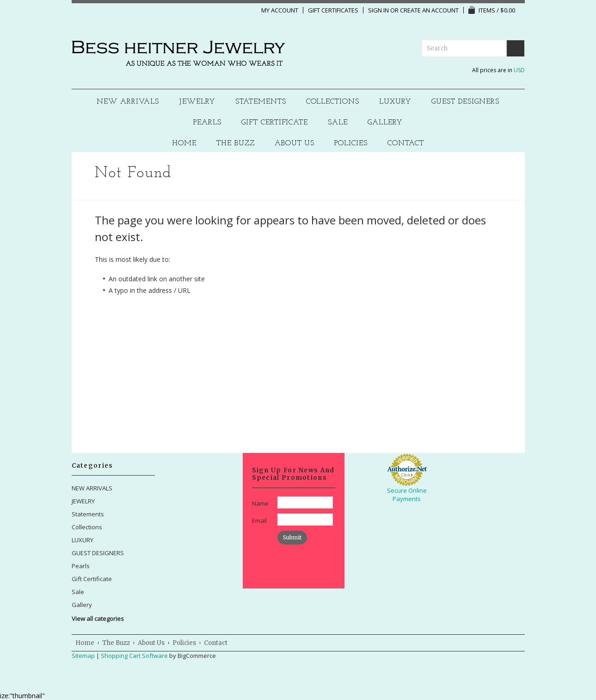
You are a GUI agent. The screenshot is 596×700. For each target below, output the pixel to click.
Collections (333, 102)
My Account (280, 10)
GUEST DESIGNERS (465, 102)
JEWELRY (197, 102)
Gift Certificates (333, 10)
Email (259, 520)
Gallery (385, 123)
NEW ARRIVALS (128, 102)
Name (260, 503)
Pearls (207, 123)
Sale (338, 123)
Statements (261, 102)
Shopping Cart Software (134, 656)
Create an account (429, 10)
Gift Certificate (275, 123)
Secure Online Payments (407, 495)
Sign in (378, 10)
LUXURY (395, 102)
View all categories (98, 619)
